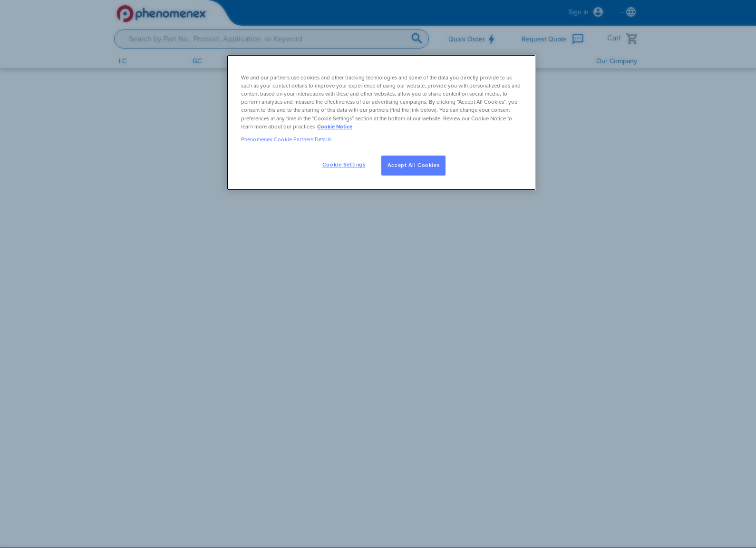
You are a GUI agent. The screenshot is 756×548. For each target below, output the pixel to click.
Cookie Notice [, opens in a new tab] (335, 127)
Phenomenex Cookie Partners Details (286, 140)
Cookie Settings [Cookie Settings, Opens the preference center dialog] (344, 165)
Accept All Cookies (413, 165)
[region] (381, 122)
